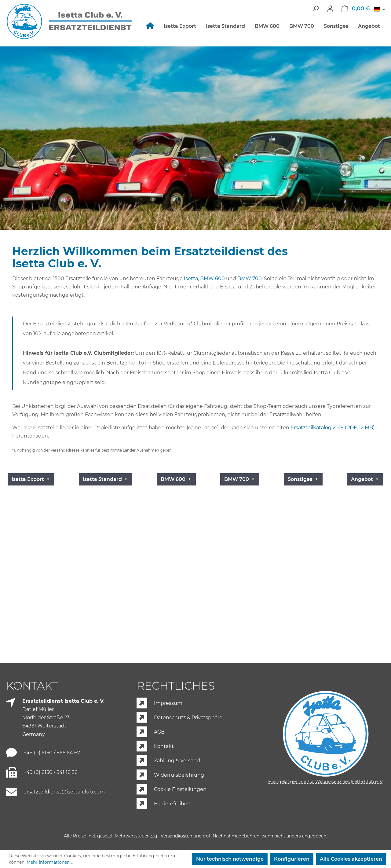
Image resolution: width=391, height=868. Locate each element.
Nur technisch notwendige (230, 859)
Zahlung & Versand (177, 761)
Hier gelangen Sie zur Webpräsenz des (326, 782)
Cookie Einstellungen (180, 790)
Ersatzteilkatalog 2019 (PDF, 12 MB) (333, 428)
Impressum (168, 703)
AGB (159, 732)
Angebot (42, 648)
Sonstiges (353, 548)
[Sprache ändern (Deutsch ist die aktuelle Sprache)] (379, 10)
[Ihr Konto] (330, 9)
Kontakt (164, 747)
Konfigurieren (292, 859)
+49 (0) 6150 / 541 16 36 (51, 772)
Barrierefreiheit (172, 804)
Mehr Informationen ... (50, 862)
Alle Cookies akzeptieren (351, 859)
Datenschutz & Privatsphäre (188, 718)
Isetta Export (39, 548)
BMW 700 (250, 278)
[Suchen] (316, 9)
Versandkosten (176, 836)
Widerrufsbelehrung (179, 775)
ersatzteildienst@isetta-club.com (64, 792)
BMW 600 (212, 278)
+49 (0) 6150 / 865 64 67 (52, 753)
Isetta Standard (117, 548)
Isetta (191, 278)
